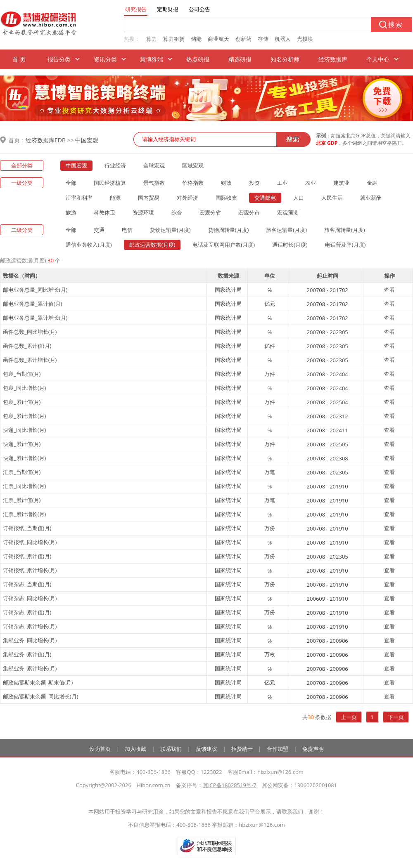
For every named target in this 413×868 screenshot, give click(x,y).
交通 (99, 230)
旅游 (71, 212)
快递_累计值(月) (22, 444)
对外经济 (188, 198)
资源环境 (143, 212)
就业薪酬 (371, 198)
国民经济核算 (110, 183)
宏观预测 (288, 212)
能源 (115, 198)
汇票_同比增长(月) (24, 486)
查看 (389, 290)
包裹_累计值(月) (22, 402)
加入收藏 (135, 749)
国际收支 (226, 198)
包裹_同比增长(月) (24, 388)
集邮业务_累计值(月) (27, 654)
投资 (254, 183)
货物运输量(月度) (170, 230)
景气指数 (154, 183)
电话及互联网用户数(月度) (224, 245)
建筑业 (341, 183)
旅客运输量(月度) (286, 230)
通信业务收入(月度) (89, 245)
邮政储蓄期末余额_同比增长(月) (40, 696)
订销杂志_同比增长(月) (30, 598)
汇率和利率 (79, 198)
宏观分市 (249, 212)
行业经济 (115, 165)
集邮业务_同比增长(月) (30, 640)
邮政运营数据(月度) (152, 245)
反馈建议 (206, 749)
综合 (177, 212)
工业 (282, 183)
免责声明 (313, 749)
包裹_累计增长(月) (24, 416)
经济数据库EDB (46, 140)
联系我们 (171, 749)
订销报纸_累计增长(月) (30, 570)
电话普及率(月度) (345, 245)
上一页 (349, 717)
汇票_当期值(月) (22, 472)
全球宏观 (154, 165)
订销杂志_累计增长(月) (30, 626)
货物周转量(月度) (229, 230)
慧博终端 (152, 59)
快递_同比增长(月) (24, 430)
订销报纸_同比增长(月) (30, 542)
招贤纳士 (242, 749)
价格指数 (193, 183)
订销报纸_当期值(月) (27, 528)
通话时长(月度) (290, 245)
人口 (299, 198)
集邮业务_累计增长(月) (30, 668)
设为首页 (100, 749)
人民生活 (332, 198)
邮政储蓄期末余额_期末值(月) (38, 682)
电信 (127, 230)
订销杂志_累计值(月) (27, 612)
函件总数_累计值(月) (27, 346)
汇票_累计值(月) (22, 500)
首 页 (19, 59)
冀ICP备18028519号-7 (230, 785)
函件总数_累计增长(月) (30, 360)
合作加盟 (278, 749)
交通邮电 (265, 198)
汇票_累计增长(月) (24, 514)
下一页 (396, 717)
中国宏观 (87, 140)
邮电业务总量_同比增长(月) (35, 290)
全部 (71, 183)
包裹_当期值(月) (22, 374)
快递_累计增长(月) (24, 458)
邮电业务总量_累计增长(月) (35, 318)
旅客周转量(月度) (345, 230)
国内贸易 (149, 198)
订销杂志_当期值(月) (27, 584)
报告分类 (59, 59)
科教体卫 (104, 212)
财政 (226, 183)
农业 (311, 183)
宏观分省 (210, 212)
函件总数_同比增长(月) (30, 332)
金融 (372, 183)
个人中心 (378, 59)
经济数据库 (333, 59)
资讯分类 (105, 59)
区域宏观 (193, 165)
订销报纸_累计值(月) (27, 556)
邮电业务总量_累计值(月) (32, 304)
